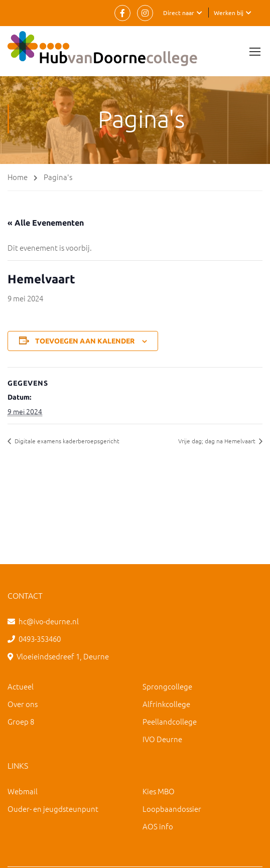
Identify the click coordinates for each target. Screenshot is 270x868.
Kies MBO (159, 791)
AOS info (158, 826)
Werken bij (229, 13)
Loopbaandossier (172, 809)
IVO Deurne (162, 739)
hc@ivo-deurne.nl (49, 621)
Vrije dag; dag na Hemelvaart (218, 441)
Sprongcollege (167, 686)
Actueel (21, 686)
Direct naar (179, 13)
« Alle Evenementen (46, 223)
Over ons (23, 704)
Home (18, 177)
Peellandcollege (170, 721)
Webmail (23, 791)
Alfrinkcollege (166, 704)
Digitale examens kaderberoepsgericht (66, 441)
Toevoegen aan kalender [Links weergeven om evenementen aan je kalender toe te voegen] (85, 341)
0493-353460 (40, 639)
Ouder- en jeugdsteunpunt (53, 809)
